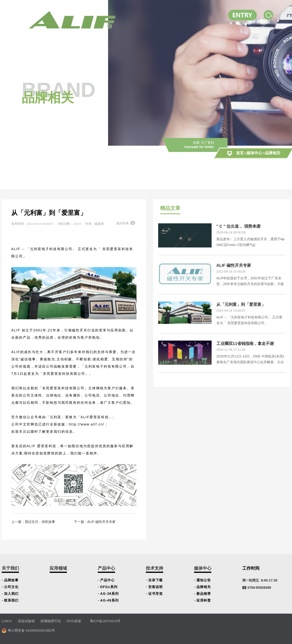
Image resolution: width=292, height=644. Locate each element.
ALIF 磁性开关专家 (101, 522)
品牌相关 (273, 153)
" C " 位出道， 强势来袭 (238, 226)
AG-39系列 (109, 594)
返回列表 (126, 223)
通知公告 (204, 580)
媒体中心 (254, 153)
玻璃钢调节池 (51, 621)
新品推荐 (204, 594)
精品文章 (170, 208)
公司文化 (11, 587)
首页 (240, 153)
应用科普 (204, 600)
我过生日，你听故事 (40, 522)
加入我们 (11, 594)
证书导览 (156, 594)
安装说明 (156, 587)
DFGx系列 (109, 587)
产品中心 (106, 568)
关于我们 (10, 568)
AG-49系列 (109, 600)
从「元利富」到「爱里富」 (241, 305)
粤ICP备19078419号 (105, 621)
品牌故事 (11, 580)
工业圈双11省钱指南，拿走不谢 (245, 344)
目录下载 (156, 580)
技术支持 (155, 568)
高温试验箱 (26, 621)
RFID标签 (74, 621)
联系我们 (11, 600)
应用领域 (58, 568)
